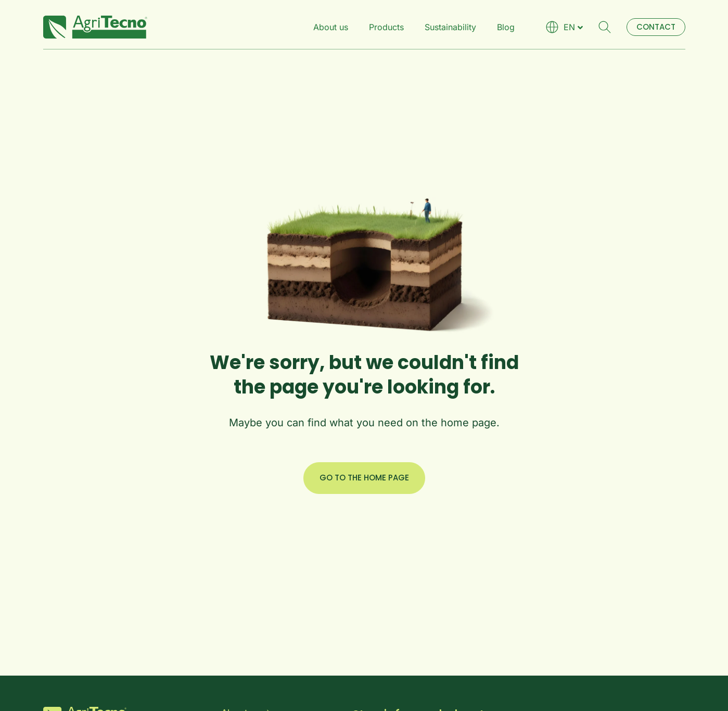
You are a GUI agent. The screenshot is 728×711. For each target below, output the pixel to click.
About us (331, 27)
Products (386, 27)
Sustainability (450, 27)
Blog (506, 27)
